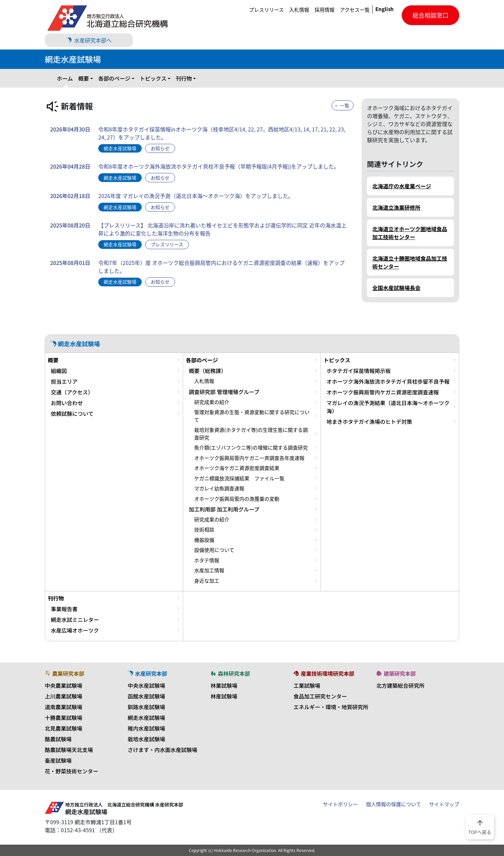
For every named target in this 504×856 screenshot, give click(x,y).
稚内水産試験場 (146, 728)
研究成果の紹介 (212, 402)
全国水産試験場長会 (396, 288)
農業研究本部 (65, 673)
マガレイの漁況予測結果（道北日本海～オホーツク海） (388, 407)
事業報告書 (64, 609)
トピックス (153, 78)
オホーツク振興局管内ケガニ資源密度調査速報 (383, 392)
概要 (84, 78)
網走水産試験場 (146, 718)
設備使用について (214, 550)
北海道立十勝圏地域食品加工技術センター (410, 262)
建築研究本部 (396, 673)
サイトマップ (444, 804)
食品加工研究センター (320, 696)
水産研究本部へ (89, 40)
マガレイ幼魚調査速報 (219, 488)
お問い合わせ (67, 403)
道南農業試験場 (64, 707)
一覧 (345, 105)
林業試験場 (224, 685)
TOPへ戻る (480, 827)
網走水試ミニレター (75, 620)
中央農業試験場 (64, 685)
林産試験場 (224, 696)
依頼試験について (72, 413)
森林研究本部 (230, 673)
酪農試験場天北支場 (69, 750)
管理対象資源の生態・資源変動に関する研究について (252, 416)
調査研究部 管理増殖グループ (224, 392)
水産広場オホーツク (75, 630)
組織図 (59, 371)
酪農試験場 (58, 739)
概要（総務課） (208, 371)
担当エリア (64, 381)
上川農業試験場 (64, 696)
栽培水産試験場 (146, 739)
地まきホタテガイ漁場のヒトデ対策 (369, 421)
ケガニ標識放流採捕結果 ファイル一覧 (239, 478)
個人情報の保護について (394, 804)
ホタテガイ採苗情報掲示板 (359, 371)
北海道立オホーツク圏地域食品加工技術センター (410, 233)
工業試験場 (307, 685)
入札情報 (299, 10)
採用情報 (325, 10)
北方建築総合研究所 (400, 685)
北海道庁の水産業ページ (402, 186)
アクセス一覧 (355, 10)
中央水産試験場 (146, 685)
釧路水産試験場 (146, 707)
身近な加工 (207, 581)
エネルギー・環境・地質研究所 (331, 707)
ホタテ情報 (207, 560)
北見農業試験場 (64, 728)
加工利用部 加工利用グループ (224, 509)
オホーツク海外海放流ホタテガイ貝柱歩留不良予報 (388, 381)
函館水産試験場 (146, 696)
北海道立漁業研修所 (396, 207)
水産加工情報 (209, 570)
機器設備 (204, 540)
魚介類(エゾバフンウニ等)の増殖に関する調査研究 (251, 448)
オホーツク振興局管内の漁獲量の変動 (237, 499)
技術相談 (204, 530)
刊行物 (184, 78)
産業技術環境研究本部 (324, 673)
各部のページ (114, 78)
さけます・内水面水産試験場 (162, 750)
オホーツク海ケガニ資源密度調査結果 (237, 468)
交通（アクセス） (72, 392)
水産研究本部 (147, 673)
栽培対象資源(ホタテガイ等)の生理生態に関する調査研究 (251, 434)
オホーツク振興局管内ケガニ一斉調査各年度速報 (249, 458)
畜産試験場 (58, 760)
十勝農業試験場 (64, 718)
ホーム (65, 78)
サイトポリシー (340, 804)
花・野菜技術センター (72, 771)
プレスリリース (266, 10)
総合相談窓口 (430, 15)
